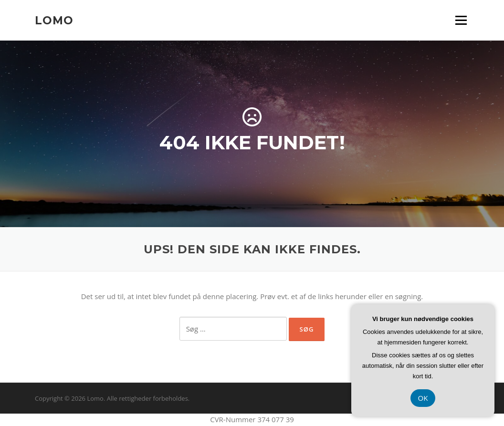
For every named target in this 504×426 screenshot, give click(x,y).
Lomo (54, 20)
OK (423, 398)
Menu (461, 20)
